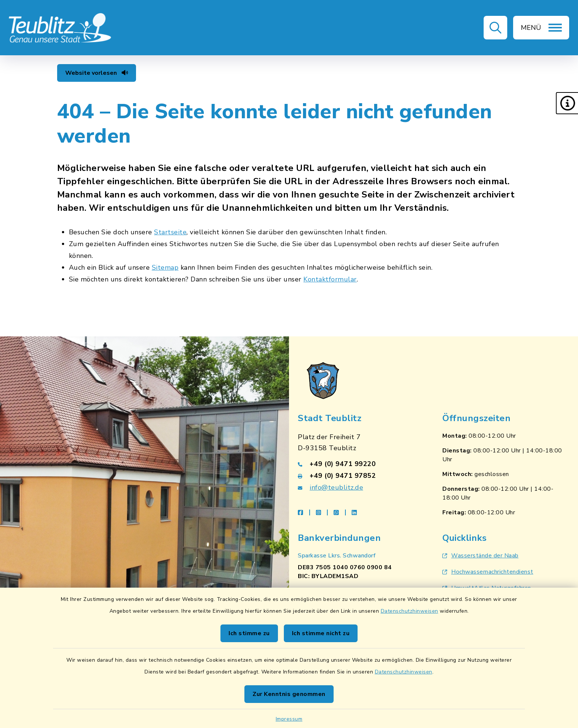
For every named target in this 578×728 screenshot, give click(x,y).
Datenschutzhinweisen (410, 611)
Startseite (170, 232)
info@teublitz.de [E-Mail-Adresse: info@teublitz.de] (336, 487)
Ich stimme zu (249, 633)
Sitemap (165, 267)
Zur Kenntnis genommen (289, 694)
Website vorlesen (97, 73)
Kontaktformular (330, 279)
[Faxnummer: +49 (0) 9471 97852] (361, 476)
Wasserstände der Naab (480, 556)
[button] (567, 103)
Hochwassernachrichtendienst (488, 572)
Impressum (289, 719)
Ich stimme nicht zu (321, 633)
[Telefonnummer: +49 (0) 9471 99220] (361, 464)
